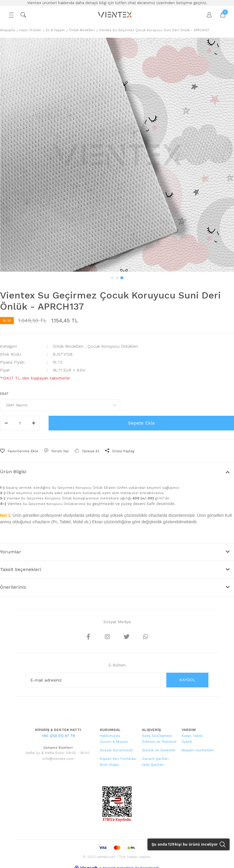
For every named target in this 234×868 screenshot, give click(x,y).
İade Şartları (153, 765)
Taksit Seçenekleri (21, 569)
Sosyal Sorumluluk (116, 750)
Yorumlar (11, 552)
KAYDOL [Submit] (187, 680)
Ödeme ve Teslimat (159, 742)
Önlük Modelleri (68, 346)
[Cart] (220, 15)
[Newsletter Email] (93, 680)
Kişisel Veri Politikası (118, 759)
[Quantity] (20, 423)
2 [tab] (117, 278)
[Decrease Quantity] (6, 423)
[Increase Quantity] (34, 423)
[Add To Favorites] (19, 451)
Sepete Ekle (141, 423)
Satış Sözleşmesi (157, 736)
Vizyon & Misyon (114, 742)
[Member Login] (206, 15)
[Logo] (115, 15)
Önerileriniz (13, 587)
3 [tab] (122, 278)
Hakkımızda (110, 736)
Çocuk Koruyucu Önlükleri (113, 346)
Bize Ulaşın (109, 765)
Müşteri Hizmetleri (198, 750)
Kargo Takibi (192, 736)
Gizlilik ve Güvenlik (159, 750)
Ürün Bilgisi (13, 472)
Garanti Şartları (155, 759)
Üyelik (187, 742)
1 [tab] (112, 278)
